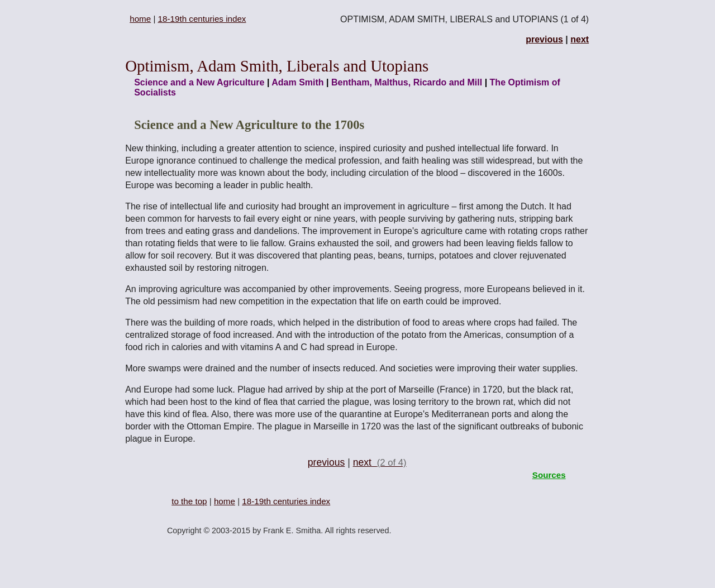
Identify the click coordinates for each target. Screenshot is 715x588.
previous (544, 39)
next (580, 39)
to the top (189, 501)
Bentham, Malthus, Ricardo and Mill (407, 82)
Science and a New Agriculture (199, 82)
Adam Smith (297, 82)
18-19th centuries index (202, 19)
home (140, 19)
